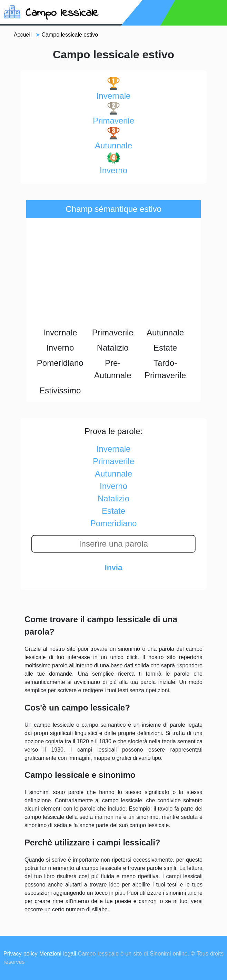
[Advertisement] (113, 273)
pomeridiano (114, 523)
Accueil (23, 35)
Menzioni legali (58, 954)
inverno (113, 163)
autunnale (113, 139)
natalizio (113, 498)
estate (113, 511)
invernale (114, 89)
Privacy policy (21, 954)
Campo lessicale (62, 13)
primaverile (113, 114)
